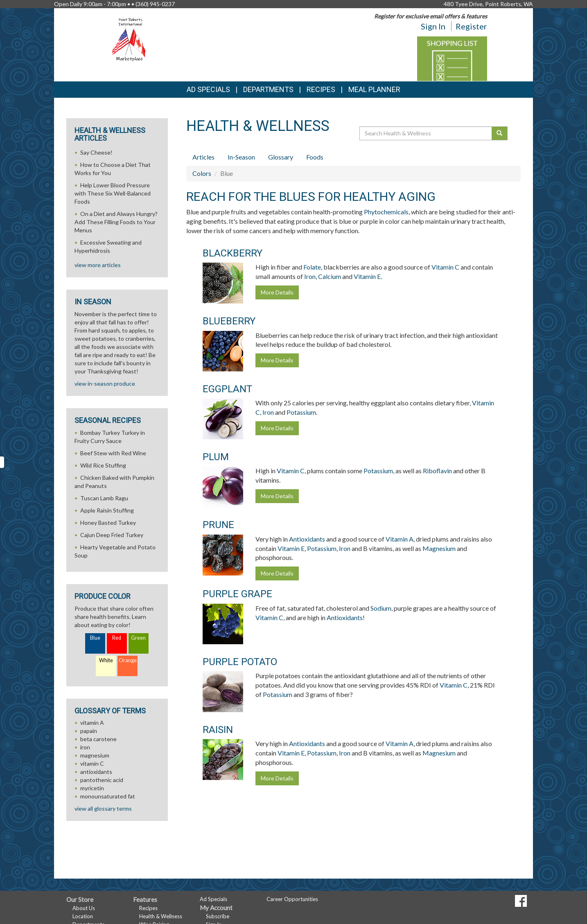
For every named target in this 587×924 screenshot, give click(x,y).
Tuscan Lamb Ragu (104, 498)
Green (138, 638)
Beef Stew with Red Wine (113, 453)
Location (83, 916)
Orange (128, 660)
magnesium (95, 755)
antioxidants (96, 772)
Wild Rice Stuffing (103, 465)
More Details (277, 292)
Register (471, 26)
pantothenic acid (102, 780)
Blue (95, 638)
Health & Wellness (161, 916)
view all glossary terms (103, 808)
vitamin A (92, 723)
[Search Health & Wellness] (426, 133)
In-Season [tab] (241, 157)
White (106, 660)
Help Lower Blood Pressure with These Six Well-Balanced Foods (113, 193)
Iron (310, 276)
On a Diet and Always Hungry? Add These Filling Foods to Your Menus (116, 222)
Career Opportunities (292, 899)
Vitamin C (445, 267)
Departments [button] (268, 89)
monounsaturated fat (108, 796)
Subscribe (218, 916)
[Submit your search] (500, 133)
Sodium (381, 608)
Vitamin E (367, 276)
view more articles (98, 265)
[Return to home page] (130, 39)
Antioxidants (307, 539)
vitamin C (92, 763)
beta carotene (98, 739)
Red (117, 638)
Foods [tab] (315, 157)
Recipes (321, 89)
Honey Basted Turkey (108, 523)
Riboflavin (437, 471)
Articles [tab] (203, 157)
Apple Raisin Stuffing (107, 510)
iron (85, 747)
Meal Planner (374, 89)
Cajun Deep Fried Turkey (112, 535)
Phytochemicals (386, 212)
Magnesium (439, 548)
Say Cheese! (96, 152)
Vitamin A (400, 539)
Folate (312, 267)
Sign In (433, 26)
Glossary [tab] (281, 157)
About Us (84, 908)
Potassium (301, 412)
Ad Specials (208, 89)
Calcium (330, 276)
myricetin (92, 788)
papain (89, 731)
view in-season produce (105, 383)
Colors (202, 173)
